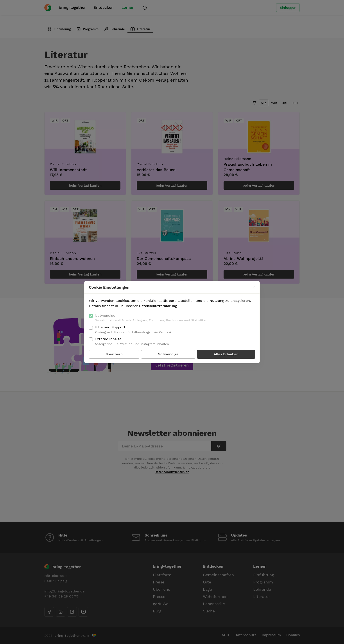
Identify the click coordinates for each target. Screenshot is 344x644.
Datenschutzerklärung (158, 306)
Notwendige (151, 318)
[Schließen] (254, 287)
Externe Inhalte (132, 342)
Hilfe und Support (133, 330)
